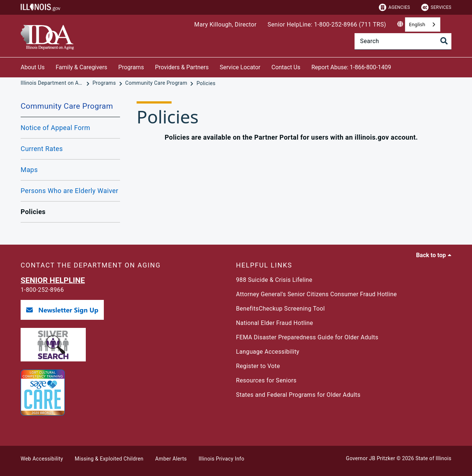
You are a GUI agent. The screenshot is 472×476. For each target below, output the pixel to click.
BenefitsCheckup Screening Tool (280, 309)
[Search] (403, 41)
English (417, 24)
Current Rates (42, 149)
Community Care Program (67, 106)
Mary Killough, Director (226, 24)
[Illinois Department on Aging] (53, 83)
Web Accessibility (42, 459)
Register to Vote (258, 366)
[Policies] (206, 83)
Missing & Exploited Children (109, 459)
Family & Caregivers (81, 67)
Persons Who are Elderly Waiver (69, 191)
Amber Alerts (171, 459)
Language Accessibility (268, 352)
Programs (131, 67)
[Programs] (105, 83)
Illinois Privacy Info (221, 459)
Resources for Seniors (266, 380)
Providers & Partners (182, 67)
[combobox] (423, 24)
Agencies (394, 7)
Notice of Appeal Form (55, 128)
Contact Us (286, 67)
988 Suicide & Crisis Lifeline (274, 280)
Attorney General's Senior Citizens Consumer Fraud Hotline (316, 294)
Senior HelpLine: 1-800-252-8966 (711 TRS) (327, 24)
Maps (29, 170)
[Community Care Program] (157, 83)
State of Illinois (433, 458)
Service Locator (240, 67)
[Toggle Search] (444, 42)
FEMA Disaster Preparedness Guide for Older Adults (307, 337)
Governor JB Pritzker (371, 458)
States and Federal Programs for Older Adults (298, 395)
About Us (33, 67)
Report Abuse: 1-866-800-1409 (351, 67)
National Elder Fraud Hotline (274, 323)
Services (436, 7)
